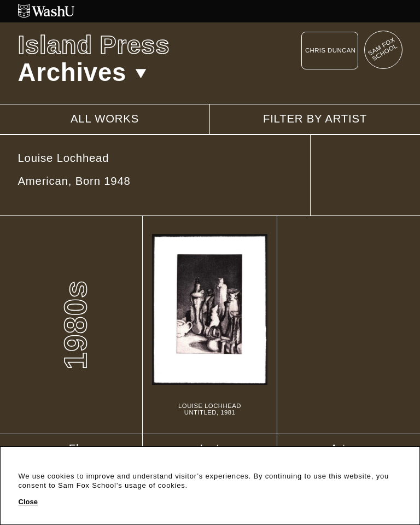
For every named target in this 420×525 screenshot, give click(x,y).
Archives (83, 72)
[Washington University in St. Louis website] (210, 11)
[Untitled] (210, 325)
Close (28, 502)
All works (105, 119)
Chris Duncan (331, 50)
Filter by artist (315, 119)
